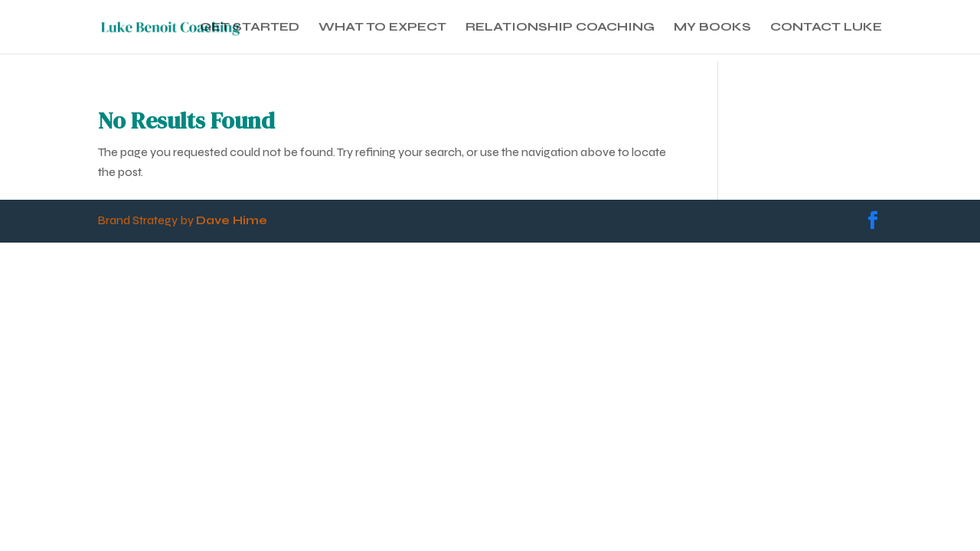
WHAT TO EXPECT (382, 28)
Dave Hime (232, 220)
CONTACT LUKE (826, 28)
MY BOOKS (712, 28)
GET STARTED (250, 28)
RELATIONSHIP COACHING (560, 28)
